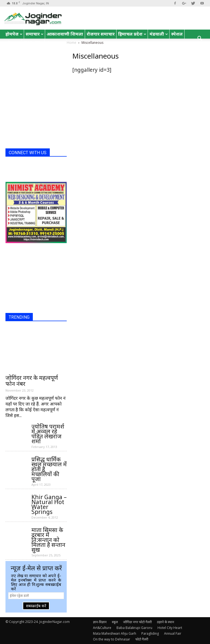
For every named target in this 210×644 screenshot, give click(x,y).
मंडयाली (159, 34)
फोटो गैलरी (142, 639)
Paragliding (150, 633)
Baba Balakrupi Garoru (134, 628)
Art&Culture (102, 628)
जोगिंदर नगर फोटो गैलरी (137, 622)
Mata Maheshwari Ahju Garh (115, 633)
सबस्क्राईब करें (36, 606)
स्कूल (115, 622)
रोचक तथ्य (56, 43)
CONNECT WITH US (28, 153)
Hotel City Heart (170, 628)
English (33, 43)
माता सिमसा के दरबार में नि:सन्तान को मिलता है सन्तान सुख (48, 540)
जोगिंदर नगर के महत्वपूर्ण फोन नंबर (32, 381)
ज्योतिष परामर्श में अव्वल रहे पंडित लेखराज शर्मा (48, 434)
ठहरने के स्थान (166, 622)
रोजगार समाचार (101, 34)
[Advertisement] (33, 117)
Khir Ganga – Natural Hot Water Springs (49, 504)
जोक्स (13, 43)
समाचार (35, 34)
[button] (200, 39)
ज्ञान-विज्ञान (100, 622)
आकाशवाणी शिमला (65, 34)
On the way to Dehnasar (112, 639)
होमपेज (14, 34)
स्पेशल (177, 34)
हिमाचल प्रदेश (132, 34)
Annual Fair (173, 633)
